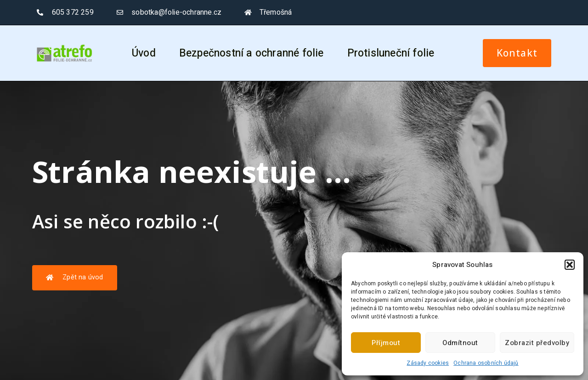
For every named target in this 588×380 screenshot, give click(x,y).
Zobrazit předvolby (537, 343)
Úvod (144, 53)
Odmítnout (460, 343)
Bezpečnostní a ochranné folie (252, 53)
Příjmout (386, 343)
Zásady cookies (428, 363)
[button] (570, 265)
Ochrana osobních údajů (486, 363)
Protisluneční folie (391, 53)
